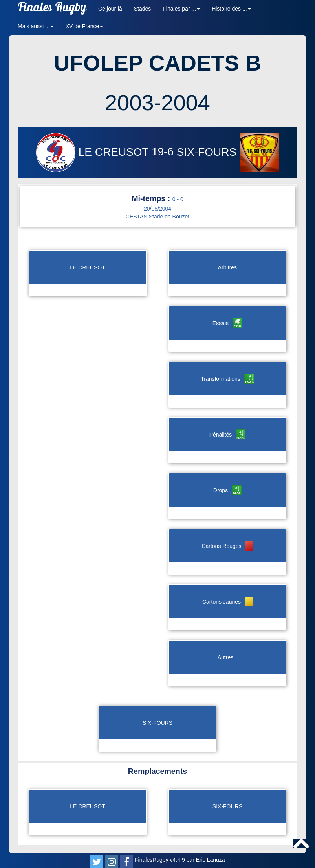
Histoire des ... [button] (231, 9)
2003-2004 (157, 103)
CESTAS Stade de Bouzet (157, 217)
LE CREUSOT (94, 152)
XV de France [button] (84, 26)
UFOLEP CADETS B (157, 63)
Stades (143, 9)
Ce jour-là (110, 9)
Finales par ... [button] (181, 9)
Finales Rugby (52, 9)
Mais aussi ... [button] (36, 26)
